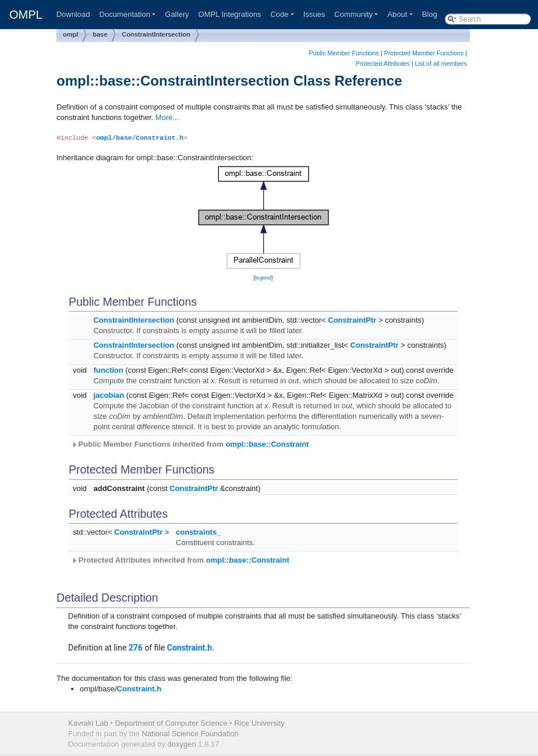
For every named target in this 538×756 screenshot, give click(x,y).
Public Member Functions (344, 53)
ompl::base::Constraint (267, 444)
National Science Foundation (190, 734)
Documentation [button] (125, 14)
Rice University (259, 723)
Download (73, 14)
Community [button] (353, 14)
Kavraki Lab (88, 723)
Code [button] (279, 14)
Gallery (177, 14)
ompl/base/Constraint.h (140, 138)
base (100, 34)
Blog (430, 14)
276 (136, 648)
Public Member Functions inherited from (190, 444)
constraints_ (198, 532)
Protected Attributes (383, 63)
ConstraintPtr (352, 320)
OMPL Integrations (229, 14)
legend (263, 278)
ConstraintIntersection (156, 34)
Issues (314, 14)
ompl (70, 34)
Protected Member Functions (424, 53)
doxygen (182, 744)
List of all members (441, 63)
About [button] (397, 14)
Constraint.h (190, 648)
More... (167, 117)
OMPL (26, 15)
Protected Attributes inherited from (180, 560)
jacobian (109, 395)
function (108, 370)
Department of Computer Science (171, 723)
